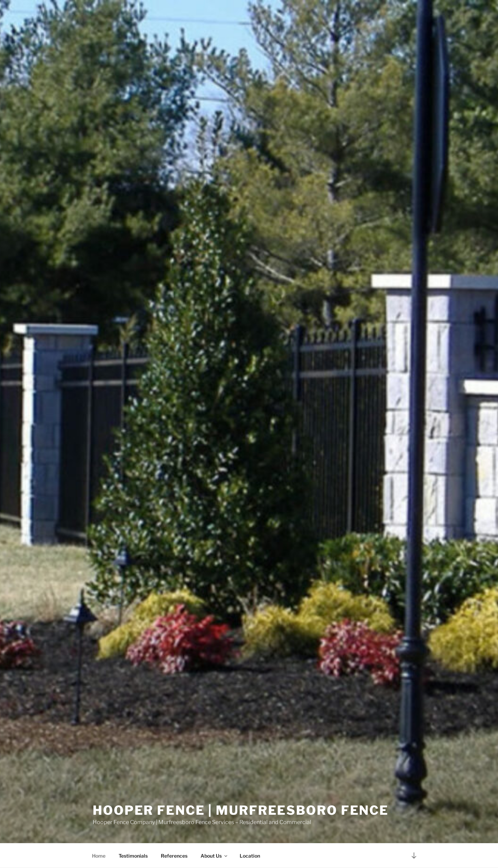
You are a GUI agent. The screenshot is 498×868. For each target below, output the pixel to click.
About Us (214, 856)
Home (99, 856)
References (174, 856)
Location (250, 856)
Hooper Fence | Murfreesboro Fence (241, 810)
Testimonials (133, 856)
